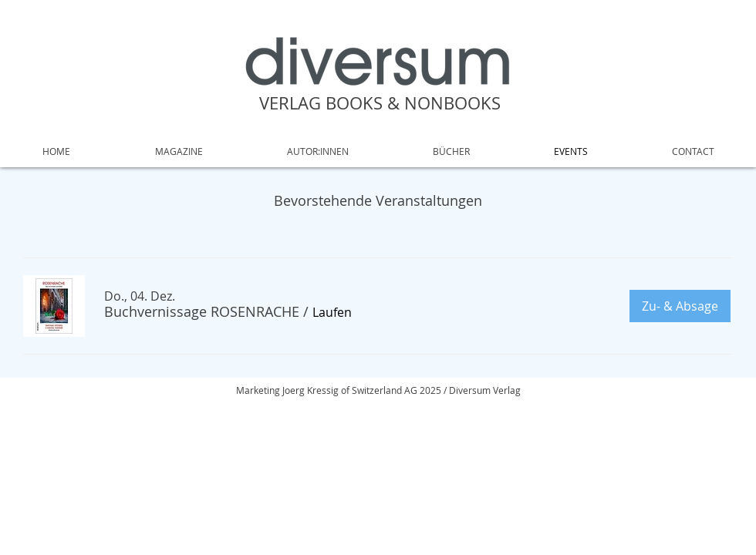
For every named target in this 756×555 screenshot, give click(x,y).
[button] (202, 312)
